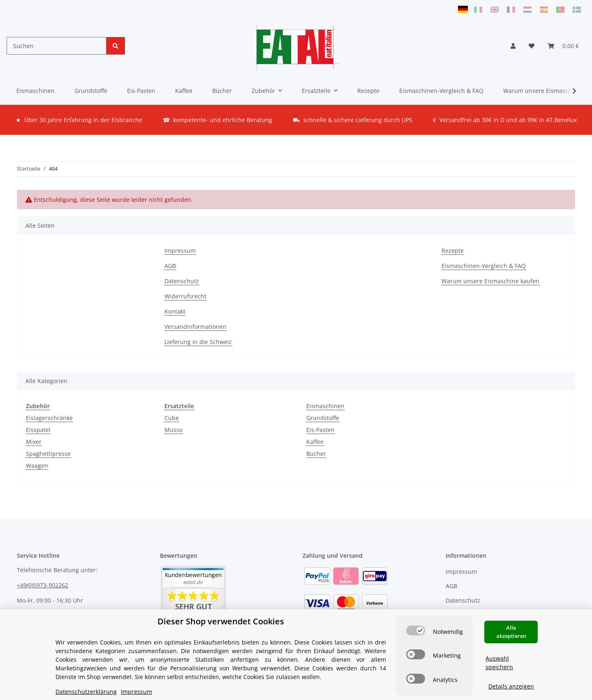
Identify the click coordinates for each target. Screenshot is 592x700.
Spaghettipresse (48, 454)
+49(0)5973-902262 (43, 585)
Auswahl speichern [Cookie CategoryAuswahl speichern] (499, 662)
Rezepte (368, 91)
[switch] (416, 630)
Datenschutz (182, 281)
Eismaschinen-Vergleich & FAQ (441, 91)
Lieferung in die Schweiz (198, 342)
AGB (170, 266)
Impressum (180, 251)
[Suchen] (57, 46)
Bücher (316, 454)
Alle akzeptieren (511, 631)
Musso (173, 430)
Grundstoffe (323, 418)
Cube (172, 418)
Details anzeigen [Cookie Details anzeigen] (511, 685)
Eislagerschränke (49, 418)
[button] (513, 46)
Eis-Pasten (320, 430)
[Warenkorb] (563, 46)
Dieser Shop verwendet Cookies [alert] (221, 620)
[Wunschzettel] (532, 46)
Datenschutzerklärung (86, 691)
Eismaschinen (325, 406)
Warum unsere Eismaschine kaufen (490, 281)
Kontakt (175, 311)
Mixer (34, 442)
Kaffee (315, 442)
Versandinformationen (195, 327)
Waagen (37, 466)
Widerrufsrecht (185, 296)
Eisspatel (38, 430)
